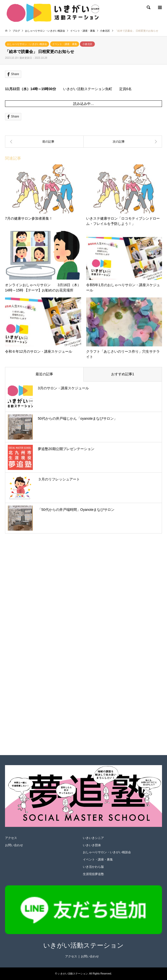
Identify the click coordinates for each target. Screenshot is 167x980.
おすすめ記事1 (123, 374)
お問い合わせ (14, 845)
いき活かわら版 (93, 867)
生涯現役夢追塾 (93, 874)
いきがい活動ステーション (83, 945)
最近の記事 (44, 374)
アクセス (11, 838)
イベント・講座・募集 (65, 44)
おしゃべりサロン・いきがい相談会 (27, 44)
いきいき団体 (92, 845)
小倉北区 (87, 44)
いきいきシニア (93, 838)
